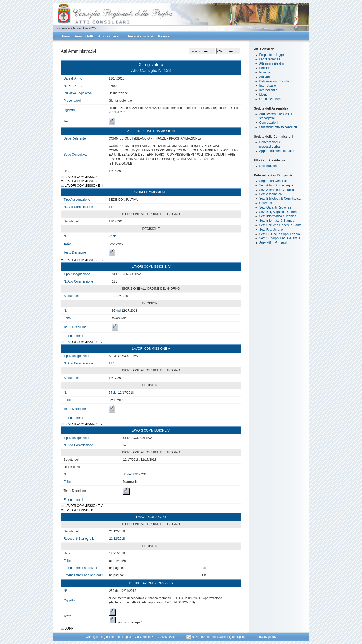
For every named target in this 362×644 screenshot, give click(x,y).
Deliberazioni (268, 166)
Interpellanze (268, 90)
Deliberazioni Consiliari (275, 81)
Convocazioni (269, 123)
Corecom (266, 203)
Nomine (265, 72)
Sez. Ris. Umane (271, 230)
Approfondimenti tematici (277, 151)
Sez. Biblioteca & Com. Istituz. (281, 199)
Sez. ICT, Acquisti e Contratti (279, 212)
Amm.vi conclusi (140, 36)
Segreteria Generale (274, 181)
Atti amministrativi (272, 63)
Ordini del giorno (271, 99)
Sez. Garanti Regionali (275, 207)
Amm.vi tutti (84, 36)
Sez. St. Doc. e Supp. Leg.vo (280, 234)
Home (65, 36)
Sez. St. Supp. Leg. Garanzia (280, 238)
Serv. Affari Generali (273, 243)
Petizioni (265, 68)
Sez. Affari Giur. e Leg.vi (276, 185)
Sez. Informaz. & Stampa (277, 221)
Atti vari (265, 77)
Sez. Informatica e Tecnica (278, 216)
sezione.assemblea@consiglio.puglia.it (217, 637)
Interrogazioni (269, 86)
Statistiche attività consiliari (278, 127)
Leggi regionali (270, 59)
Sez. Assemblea (271, 194)
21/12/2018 (117, 539)
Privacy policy (267, 637)
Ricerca (164, 36)
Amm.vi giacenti (110, 36)
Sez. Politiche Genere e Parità (281, 225)
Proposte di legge (272, 55)
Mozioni (265, 95)
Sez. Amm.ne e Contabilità (278, 190)
